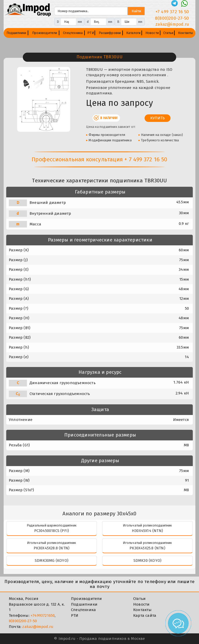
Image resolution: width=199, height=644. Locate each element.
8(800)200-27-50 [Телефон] (172, 18)
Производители (45, 33)
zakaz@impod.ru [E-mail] (172, 24)
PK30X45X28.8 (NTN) (52, 548)
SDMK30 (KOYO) (148, 560)
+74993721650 (43, 615)
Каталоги (133, 33)
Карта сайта (145, 615)
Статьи (168, 33)
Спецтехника (73, 33)
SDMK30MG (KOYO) (52, 560)
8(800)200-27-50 (23, 621)
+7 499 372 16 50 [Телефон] (172, 12)
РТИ (91, 33)
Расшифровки (110, 33)
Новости (152, 33)
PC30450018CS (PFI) (52, 531)
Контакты (186, 33)
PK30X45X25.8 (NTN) (147, 548)
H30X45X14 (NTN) (147, 531)
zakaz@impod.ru (38, 627)
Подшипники (16, 33)
